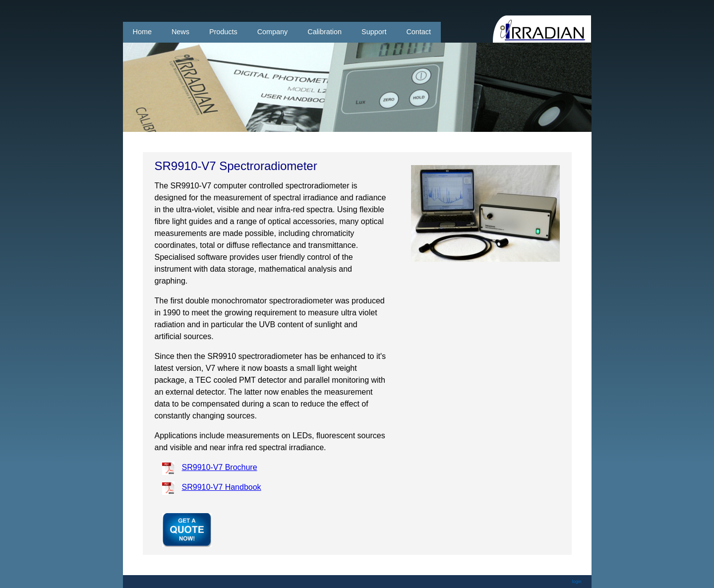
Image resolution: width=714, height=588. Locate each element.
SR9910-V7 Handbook (222, 487)
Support (374, 32)
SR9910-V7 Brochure (220, 467)
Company (273, 32)
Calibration (325, 32)
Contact (418, 32)
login (577, 582)
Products (223, 32)
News (180, 32)
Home (142, 32)
